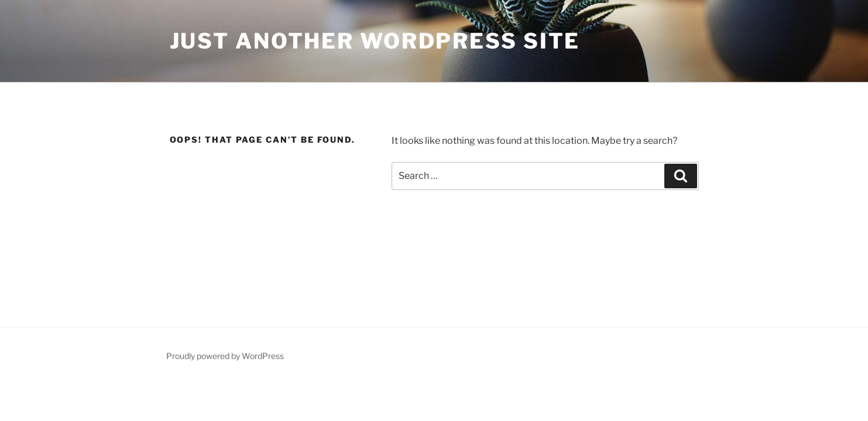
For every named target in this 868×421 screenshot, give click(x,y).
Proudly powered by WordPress (225, 356)
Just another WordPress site (375, 41)
